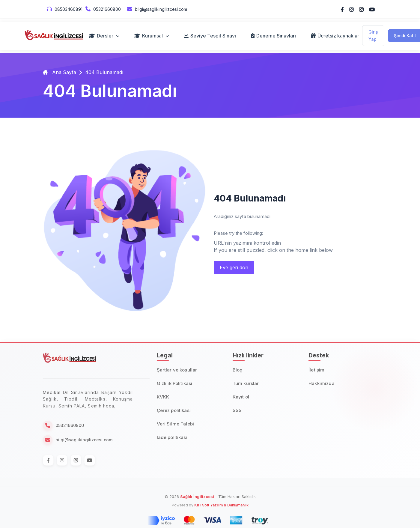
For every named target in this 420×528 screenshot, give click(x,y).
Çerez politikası (174, 410)
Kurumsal (152, 36)
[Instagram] (62, 460)
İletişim (316, 370)
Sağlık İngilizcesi (197, 497)
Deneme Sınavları (273, 36)
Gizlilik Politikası (175, 383)
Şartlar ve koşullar (177, 370)
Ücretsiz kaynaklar (335, 36)
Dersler (104, 36)
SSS (237, 410)
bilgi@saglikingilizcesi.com (156, 9)
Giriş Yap (373, 36)
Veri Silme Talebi (176, 424)
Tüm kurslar (246, 383)
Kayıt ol (241, 397)
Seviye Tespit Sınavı (210, 36)
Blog (238, 370)
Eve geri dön (234, 267)
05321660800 (102, 9)
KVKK (163, 397)
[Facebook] (48, 460)
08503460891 (64, 9)
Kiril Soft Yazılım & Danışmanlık (221, 505)
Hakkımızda (322, 383)
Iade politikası (172, 437)
